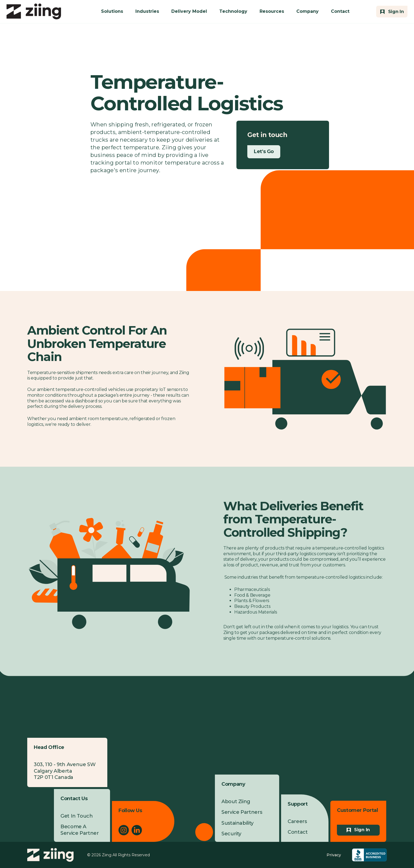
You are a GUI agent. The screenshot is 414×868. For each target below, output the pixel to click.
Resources (272, 11)
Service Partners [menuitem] (242, 812)
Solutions (112, 11)
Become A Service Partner (80, 830)
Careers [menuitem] (297, 821)
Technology (233, 11)
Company (308, 11)
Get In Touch (77, 816)
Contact (340, 11)
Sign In (362, 830)
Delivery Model (189, 11)
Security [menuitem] (231, 834)
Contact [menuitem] (298, 832)
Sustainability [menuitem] (238, 823)
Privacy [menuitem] (334, 855)
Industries (147, 11)
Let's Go (264, 151)
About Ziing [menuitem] (236, 802)
